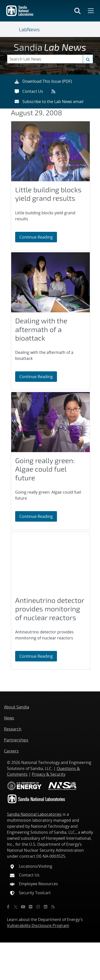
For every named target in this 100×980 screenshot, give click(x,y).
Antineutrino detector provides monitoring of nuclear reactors (50, 609)
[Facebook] (8, 907)
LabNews (29, 29)
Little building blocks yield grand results (48, 194)
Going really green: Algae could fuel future (45, 469)
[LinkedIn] (46, 907)
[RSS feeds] (55, 91)
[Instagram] (38, 907)
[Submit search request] (88, 59)
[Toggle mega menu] (90, 11)
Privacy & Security (49, 774)
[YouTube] (23, 907)
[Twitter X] (16, 907)
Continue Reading (38, 237)
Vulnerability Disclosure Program (38, 925)
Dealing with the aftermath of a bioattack (41, 329)
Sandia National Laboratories (34, 814)
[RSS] (53, 907)
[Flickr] (31, 907)
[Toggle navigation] (13, 29)
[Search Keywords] (50, 59)
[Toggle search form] (77, 11)
